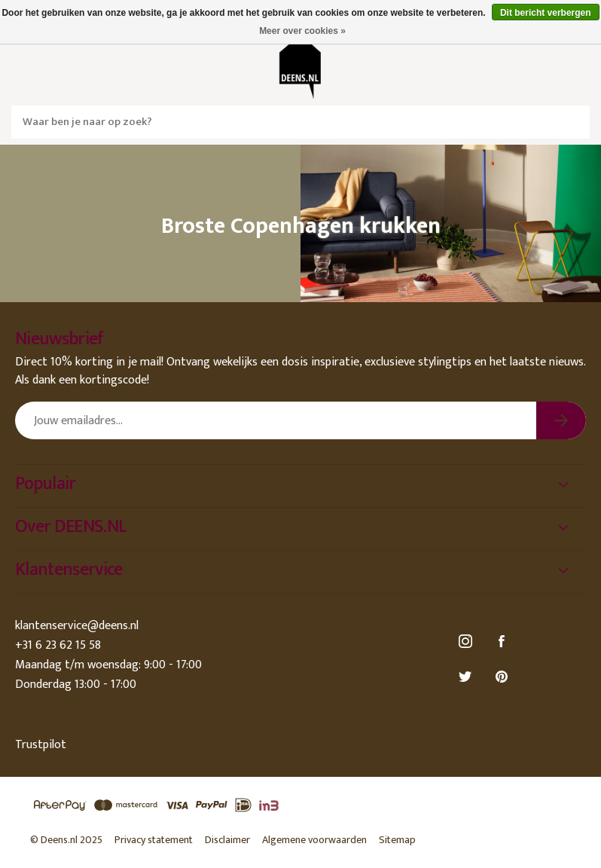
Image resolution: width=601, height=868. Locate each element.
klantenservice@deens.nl (77, 626)
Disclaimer (227, 840)
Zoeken (573, 122)
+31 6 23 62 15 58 (58, 645)
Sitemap (397, 840)
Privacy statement (154, 840)
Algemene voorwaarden (314, 840)
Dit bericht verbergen (546, 13)
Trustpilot (41, 745)
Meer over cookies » (302, 31)
